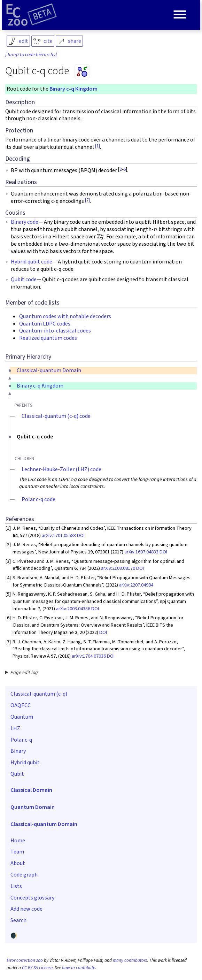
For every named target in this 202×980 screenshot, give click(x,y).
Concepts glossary (32, 898)
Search (18, 920)
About (18, 863)
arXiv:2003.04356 (73, 609)
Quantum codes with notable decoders (65, 316)
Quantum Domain (33, 807)
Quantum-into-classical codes (55, 331)
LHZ (15, 728)
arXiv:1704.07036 (89, 656)
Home (18, 841)
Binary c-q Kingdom (73, 89)
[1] (98, 146)
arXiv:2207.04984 (136, 585)
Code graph (24, 875)
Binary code (25, 222)
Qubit (17, 774)
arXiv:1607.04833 (141, 552)
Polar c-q (21, 740)
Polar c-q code (38, 499)
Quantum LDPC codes (45, 324)
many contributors (130, 960)
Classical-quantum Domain (49, 370)
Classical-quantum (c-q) (39, 694)
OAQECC (21, 705)
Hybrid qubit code (32, 262)
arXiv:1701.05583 (59, 535)
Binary (18, 751)
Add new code (26, 909)
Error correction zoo (25, 960)
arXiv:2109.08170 (118, 568)
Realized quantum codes (48, 338)
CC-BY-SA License (37, 968)
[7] (87, 200)
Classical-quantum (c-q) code (56, 416)
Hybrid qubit (25, 763)
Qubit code (24, 280)
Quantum (22, 717)
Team (17, 852)
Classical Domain (31, 790)
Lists (16, 886)
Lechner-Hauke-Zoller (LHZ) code (61, 469)
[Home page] (31, 15)
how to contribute (79, 968)
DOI (81, 535)
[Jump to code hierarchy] (31, 55)
